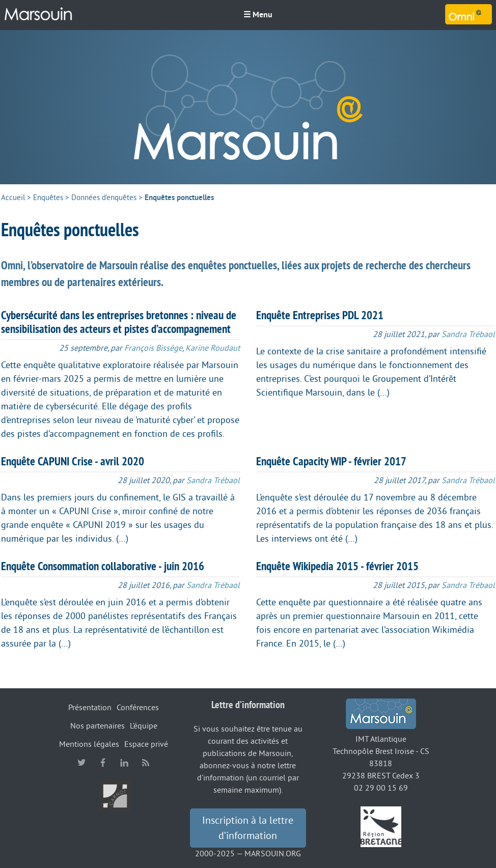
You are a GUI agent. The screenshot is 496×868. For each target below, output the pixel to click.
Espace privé (146, 744)
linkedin (124, 763)
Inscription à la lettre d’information (248, 828)
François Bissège (153, 348)
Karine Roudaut (213, 348)
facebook (103, 763)
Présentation (90, 708)
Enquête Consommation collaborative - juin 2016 (103, 566)
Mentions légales (89, 744)
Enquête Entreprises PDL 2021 (320, 315)
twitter (81, 763)
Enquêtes (48, 198)
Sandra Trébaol (468, 334)
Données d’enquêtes (104, 198)
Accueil (13, 198)
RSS (146, 763)
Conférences (138, 708)
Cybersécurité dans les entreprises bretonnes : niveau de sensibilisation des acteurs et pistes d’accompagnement (119, 322)
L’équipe (144, 726)
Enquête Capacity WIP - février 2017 (331, 461)
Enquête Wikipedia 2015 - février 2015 (337, 566)
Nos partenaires (98, 726)
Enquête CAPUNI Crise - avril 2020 (73, 461)
